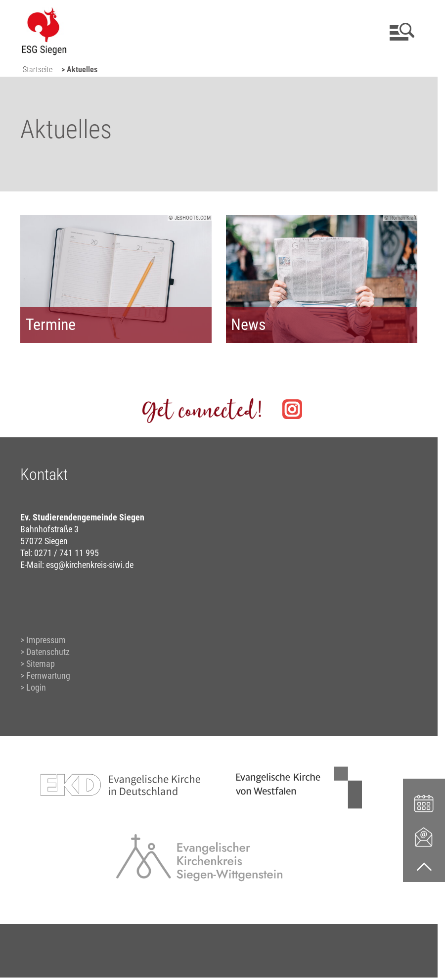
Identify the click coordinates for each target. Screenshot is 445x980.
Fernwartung (48, 676)
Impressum (46, 640)
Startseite (38, 70)
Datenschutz (48, 652)
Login (36, 687)
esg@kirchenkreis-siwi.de (90, 565)
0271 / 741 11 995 (67, 553)
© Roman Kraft (400, 218)
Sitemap (41, 664)
